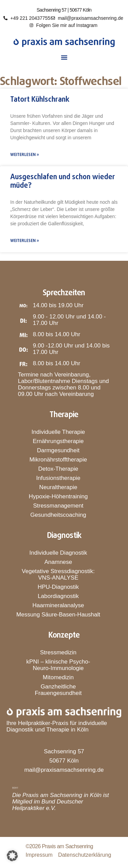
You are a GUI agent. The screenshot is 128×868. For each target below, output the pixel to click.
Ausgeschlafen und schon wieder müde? (63, 181)
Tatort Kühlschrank (40, 100)
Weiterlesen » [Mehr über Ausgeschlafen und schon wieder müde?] (25, 241)
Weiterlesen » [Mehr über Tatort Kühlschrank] (25, 155)
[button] (64, 57)
